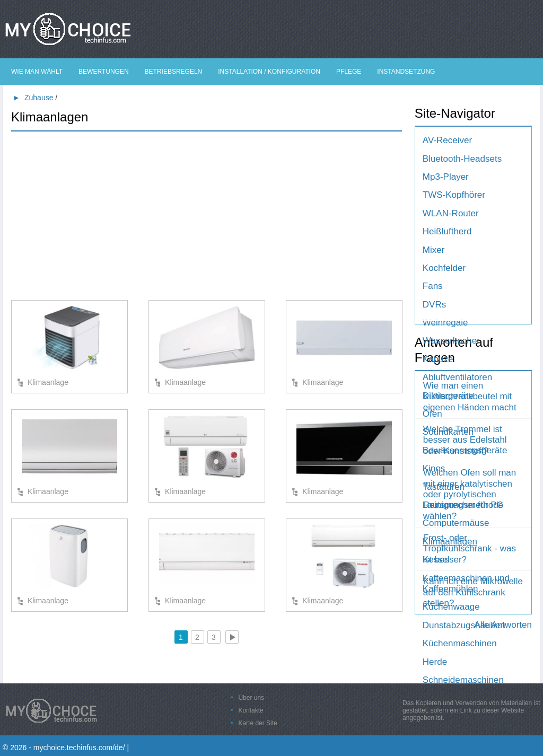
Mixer (434, 250)
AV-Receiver (447, 140)
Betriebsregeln (174, 72)
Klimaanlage (48, 382)
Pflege (349, 72)
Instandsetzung (406, 72)
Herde (435, 662)
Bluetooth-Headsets (462, 159)
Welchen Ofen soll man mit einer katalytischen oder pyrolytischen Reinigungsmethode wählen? (470, 494)
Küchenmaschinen (460, 643)
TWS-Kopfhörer (454, 195)
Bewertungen (103, 72)
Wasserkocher (451, 341)
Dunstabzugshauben (464, 625)
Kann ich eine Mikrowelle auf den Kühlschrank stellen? (473, 592)
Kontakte (251, 710)
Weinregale (445, 323)
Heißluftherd (447, 231)
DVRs (434, 305)
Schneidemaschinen (463, 680)
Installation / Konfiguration (269, 72)
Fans (433, 286)
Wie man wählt (37, 72)
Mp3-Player (446, 177)
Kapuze (438, 359)
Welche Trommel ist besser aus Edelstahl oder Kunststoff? (465, 440)
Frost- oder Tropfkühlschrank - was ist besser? (470, 549)
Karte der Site (257, 723)
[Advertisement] (207, 215)
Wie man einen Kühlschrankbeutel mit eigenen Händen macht (470, 397)
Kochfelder (444, 268)
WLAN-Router (451, 213)
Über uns (251, 698)
